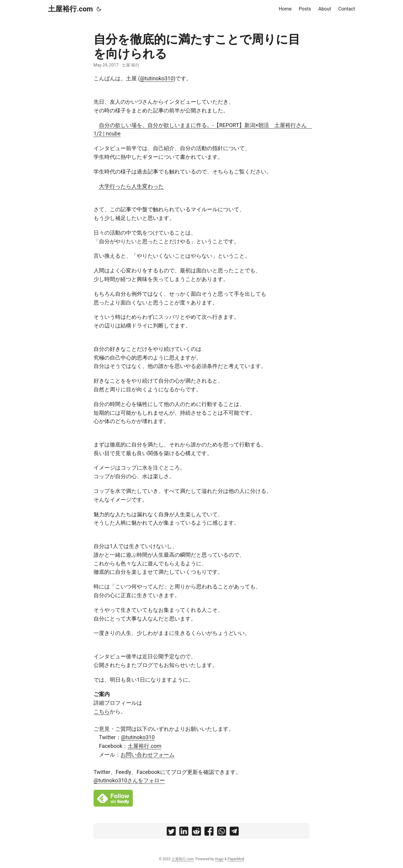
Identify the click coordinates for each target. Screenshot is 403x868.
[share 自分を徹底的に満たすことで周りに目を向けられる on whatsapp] (222, 832)
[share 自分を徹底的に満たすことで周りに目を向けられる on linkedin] (184, 832)
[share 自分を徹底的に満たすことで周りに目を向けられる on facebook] (209, 832)
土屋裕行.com (70, 9)
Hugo (219, 859)
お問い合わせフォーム (148, 755)
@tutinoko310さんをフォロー (129, 780)
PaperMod (236, 859)
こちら (102, 711)
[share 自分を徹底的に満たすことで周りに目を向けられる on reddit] (196, 832)
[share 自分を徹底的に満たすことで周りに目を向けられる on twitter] (171, 832)
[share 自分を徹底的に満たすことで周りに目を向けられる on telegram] (234, 832)
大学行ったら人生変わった (131, 186)
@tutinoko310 (157, 78)
